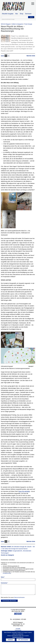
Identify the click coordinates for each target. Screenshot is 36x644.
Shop (21, 14)
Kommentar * (4, 583)
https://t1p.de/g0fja (24, 491)
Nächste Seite (31, 56)
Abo (17, 14)
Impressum (18, 630)
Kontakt (18, 629)
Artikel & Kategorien (17, 24)
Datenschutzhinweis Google (8, 19)
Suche (31, 17)
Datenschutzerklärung (18, 637)
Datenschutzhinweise (19, 597)
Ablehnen (10, 640)
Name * (3, 577)
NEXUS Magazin (6, 24)
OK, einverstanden (23, 640)
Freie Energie (28, 24)
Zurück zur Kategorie (7, 555)
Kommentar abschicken (9, 601)
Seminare (28, 14)
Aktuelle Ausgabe (8, 14)
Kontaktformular (7, 573)
